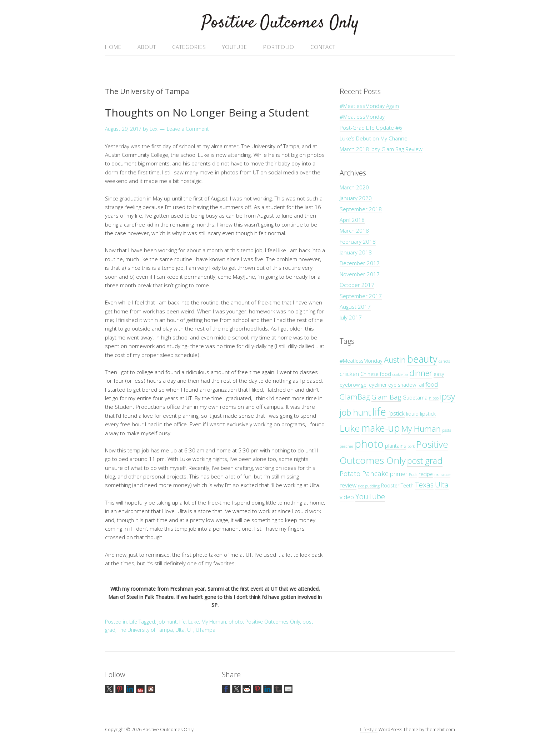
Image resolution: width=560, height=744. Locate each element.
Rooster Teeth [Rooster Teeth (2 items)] (397, 485)
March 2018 (354, 230)
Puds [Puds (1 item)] (413, 475)
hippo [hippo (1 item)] (434, 398)
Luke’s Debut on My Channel (374, 138)
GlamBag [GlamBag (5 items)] (355, 397)
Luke (194, 622)
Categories (189, 47)
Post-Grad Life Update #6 (371, 128)
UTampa (206, 630)
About (147, 47)
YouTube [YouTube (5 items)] (370, 496)
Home (113, 47)
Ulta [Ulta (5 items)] (442, 485)
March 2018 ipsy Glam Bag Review (381, 149)
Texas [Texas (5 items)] (424, 485)
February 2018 (358, 242)
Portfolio (279, 47)
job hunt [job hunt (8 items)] (355, 412)
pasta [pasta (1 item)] (447, 430)
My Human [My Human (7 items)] (421, 429)
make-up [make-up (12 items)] (381, 428)
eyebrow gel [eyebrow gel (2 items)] (354, 385)
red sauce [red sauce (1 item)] (442, 475)
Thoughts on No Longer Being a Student (207, 112)
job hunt (167, 622)
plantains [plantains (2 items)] (396, 446)
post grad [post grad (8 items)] (425, 461)
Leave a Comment (188, 129)
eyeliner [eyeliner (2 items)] (378, 385)
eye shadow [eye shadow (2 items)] (402, 385)
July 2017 (351, 317)
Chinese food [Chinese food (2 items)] (376, 374)
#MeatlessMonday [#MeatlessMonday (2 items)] (361, 361)
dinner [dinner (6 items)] (421, 373)
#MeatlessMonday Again (369, 106)
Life (133, 622)
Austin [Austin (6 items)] (395, 360)
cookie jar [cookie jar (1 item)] (400, 375)
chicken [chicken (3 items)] (349, 374)
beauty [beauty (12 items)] (422, 359)
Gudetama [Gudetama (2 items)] (415, 398)
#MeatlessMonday (362, 116)
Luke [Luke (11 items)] (350, 428)
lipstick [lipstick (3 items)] (396, 413)
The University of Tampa (145, 630)
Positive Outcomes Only (280, 23)
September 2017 (361, 296)
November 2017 (360, 274)
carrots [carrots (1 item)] (444, 361)
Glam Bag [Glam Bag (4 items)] (386, 397)
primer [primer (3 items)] (399, 474)
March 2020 (354, 187)
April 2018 (352, 220)
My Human (214, 622)
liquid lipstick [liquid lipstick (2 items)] (421, 414)
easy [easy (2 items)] (439, 374)
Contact (323, 47)
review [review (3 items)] (348, 485)
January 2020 (356, 198)
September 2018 (361, 209)
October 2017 (357, 285)
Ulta (180, 630)
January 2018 (356, 252)
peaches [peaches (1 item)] (346, 446)
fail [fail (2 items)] (421, 385)
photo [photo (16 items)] (369, 444)
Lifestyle (369, 729)
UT (190, 630)
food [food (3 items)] (432, 384)
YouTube (235, 47)
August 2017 (355, 307)
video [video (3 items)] (347, 497)
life (182, 622)
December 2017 (360, 263)
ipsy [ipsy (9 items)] (447, 396)
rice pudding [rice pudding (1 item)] (369, 486)
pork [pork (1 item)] (411, 446)
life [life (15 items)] (379, 411)
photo (236, 622)
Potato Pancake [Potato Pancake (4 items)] (364, 473)
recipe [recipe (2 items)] (426, 474)
